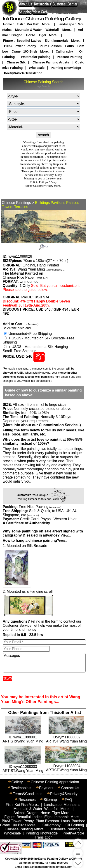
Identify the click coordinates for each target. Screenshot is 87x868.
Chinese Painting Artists (51, 62)
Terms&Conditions (28, 794)
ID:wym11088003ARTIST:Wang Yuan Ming (23, 767)
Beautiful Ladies (29, 41)
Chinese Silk (16, 62)
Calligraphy (64, 51)
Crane (16, 51)
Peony (31, 46)
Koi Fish (33, 24)
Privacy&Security (64, 794)
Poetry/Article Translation (23, 73)
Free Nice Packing (40, 507)
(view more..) (54, 186)
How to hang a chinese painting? (35, 540)
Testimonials (21, 788)
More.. (47, 24)
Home (8, 24)
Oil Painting (75, 825)
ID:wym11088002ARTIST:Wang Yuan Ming (66, 737)
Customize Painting (64, 829)
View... (43, 533)
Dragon (17, 35)
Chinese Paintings (16, 203)
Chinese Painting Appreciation (55, 782)
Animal (19, 813)
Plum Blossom (51, 46)
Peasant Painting (69, 57)
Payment (46, 788)
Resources (27, 800)
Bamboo (78, 821)
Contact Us (70, 788)
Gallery (17, 782)
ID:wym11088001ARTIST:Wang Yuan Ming (23, 737)
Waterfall (52, 30)
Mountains (72, 805)
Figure (8, 41)
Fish (20, 24)
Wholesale (37, 68)
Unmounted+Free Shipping (28, 334)
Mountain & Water (28, 30)
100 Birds (30, 51)
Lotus (70, 46)
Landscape (66, 24)
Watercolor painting (36, 57)
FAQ (68, 800)
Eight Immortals (56, 41)
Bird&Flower (13, 46)
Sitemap (50, 800)
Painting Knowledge (66, 68)
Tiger (42, 35)
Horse (31, 35)
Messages (44, 663)
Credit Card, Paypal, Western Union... (50, 519)
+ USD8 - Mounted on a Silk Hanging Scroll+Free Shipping (35, 349)
